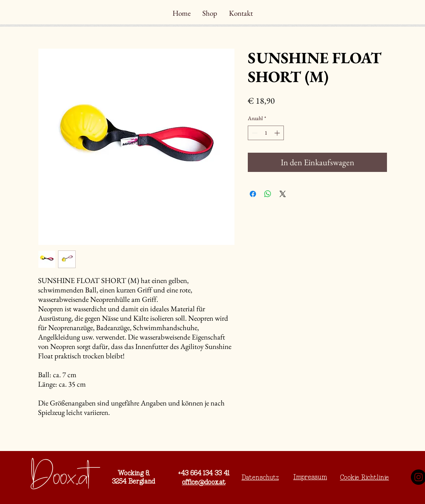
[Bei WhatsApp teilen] (268, 194)
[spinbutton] (266, 133)
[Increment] (278, 133)
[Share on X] (283, 194)
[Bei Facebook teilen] (253, 194)
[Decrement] (254, 133)
